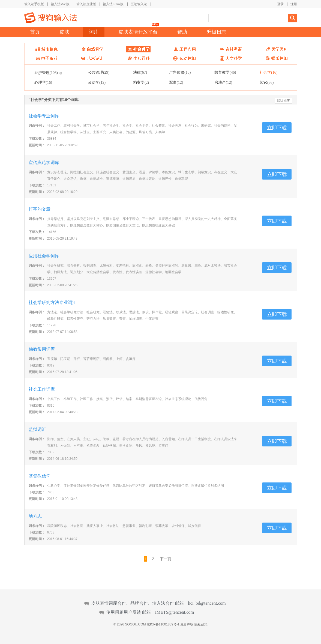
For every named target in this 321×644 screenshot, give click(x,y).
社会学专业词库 (44, 116)
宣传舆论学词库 (44, 163)
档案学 (141, 82)
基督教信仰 (40, 476)
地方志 (35, 516)
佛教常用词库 (42, 349)
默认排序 (283, 101)
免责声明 (187, 624)
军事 (176, 82)
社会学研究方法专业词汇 (53, 302)
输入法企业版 (86, 4)
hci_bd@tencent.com (207, 603)
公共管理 (99, 72)
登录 (280, 4)
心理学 (43, 82)
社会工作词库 (42, 389)
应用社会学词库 (44, 256)
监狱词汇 (37, 429)
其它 (267, 82)
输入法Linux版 (113, 4)
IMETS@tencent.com (175, 612)
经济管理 (46, 73)
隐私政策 (201, 624)
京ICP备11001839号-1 (163, 624)
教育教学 (225, 72)
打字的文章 (40, 209)
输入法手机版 (34, 4)
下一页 (166, 559)
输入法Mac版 (60, 4)
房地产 (223, 82)
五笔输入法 (139, 4)
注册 (294, 4)
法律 (140, 72)
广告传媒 (180, 72)
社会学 (268, 72)
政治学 (97, 82)
